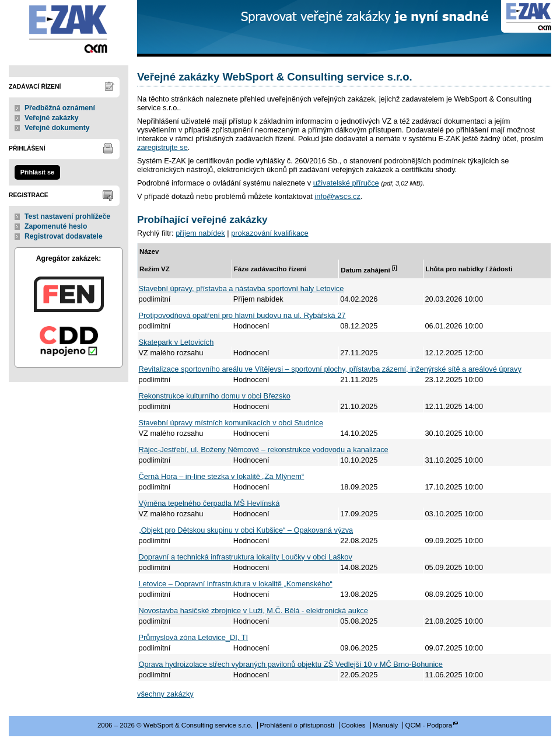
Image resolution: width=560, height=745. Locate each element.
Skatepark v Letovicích (176, 342)
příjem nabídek (200, 233)
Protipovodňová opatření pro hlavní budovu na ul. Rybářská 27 (242, 315)
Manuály (386, 725)
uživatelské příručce (346, 183)
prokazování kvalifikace (269, 233)
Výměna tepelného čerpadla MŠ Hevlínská (209, 503)
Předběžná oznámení (60, 108)
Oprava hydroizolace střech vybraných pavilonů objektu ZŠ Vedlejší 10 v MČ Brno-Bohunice (291, 664)
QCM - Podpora (428, 725)
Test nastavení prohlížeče (67, 216)
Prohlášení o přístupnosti (297, 725)
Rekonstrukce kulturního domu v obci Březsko (215, 396)
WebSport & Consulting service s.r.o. (69, 28)
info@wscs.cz (337, 196)
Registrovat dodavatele (64, 236)
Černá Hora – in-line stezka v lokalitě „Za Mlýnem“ (222, 476)
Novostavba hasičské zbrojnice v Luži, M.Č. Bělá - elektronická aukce (253, 611)
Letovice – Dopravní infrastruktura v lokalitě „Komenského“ (236, 584)
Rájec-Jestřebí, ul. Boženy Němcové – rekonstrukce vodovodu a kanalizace (264, 450)
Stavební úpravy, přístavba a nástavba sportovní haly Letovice (242, 288)
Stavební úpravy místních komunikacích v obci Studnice (231, 423)
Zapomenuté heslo (56, 226)
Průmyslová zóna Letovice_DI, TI (194, 637)
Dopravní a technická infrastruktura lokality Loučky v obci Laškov (246, 557)
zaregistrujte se (162, 147)
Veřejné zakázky (52, 118)
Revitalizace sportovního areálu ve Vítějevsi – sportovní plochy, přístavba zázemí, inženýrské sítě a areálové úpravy (330, 369)
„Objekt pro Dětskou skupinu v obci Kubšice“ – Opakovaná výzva (246, 530)
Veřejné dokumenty (57, 128)
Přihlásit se (37, 172)
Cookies (353, 725)
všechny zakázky (165, 694)
